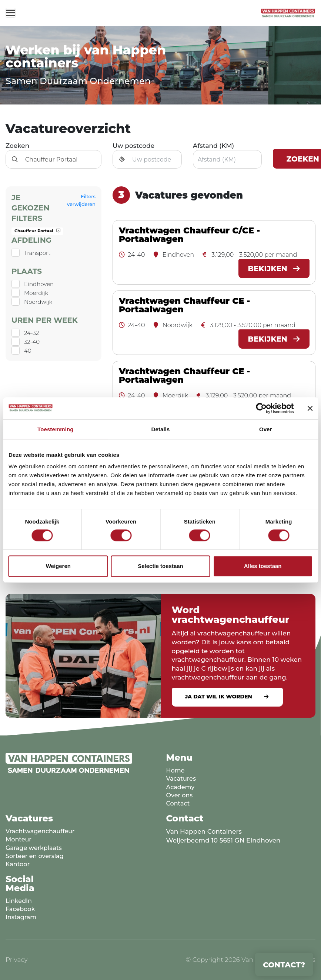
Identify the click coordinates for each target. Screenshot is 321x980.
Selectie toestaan (160, 566)
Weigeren (58, 566)
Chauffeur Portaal (37, 231)
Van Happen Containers (204, 831)
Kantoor (18, 864)
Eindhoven (39, 284)
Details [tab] (161, 429)
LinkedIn (19, 901)
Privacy (17, 960)
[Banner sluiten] (310, 408)
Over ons (180, 795)
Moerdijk (36, 293)
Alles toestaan (263, 566)
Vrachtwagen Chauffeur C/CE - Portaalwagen (189, 235)
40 (28, 351)
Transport (37, 253)
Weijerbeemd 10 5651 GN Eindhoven (223, 840)
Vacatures (181, 779)
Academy (180, 787)
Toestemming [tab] (56, 429)
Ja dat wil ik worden (219, 697)
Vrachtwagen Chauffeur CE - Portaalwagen (185, 305)
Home (175, 770)
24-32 (31, 333)
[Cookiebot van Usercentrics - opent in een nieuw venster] (261, 408)
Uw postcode (133, 146)
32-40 (32, 342)
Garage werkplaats (34, 848)
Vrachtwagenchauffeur (40, 831)
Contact (178, 803)
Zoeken (17, 146)
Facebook (20, 909)
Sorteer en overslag (35, 856)
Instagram (21, 917)
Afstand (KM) (214, 146)
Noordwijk (38, 302)
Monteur (19, 839)
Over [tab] (266, 429)
